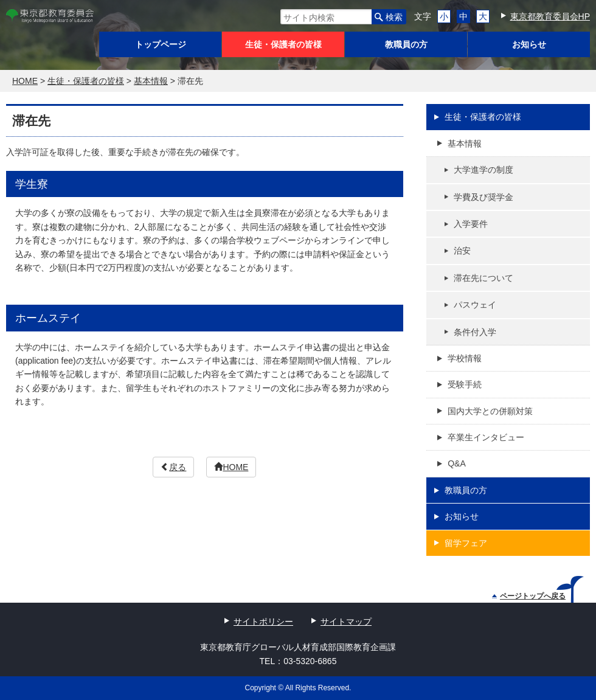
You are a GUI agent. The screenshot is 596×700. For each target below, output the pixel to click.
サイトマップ (346, 622)
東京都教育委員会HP (550, 16)
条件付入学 (475, 332)
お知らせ (529, 44)
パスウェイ (475, 305)
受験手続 (465, 384)
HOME (231, 467)
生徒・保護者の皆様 (283, 44)
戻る (173, 467)
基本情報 (465, 144)
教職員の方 (406, 44)
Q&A (457, 463)
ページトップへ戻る (529, 596)
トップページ (161, 44)
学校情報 (465, 358)
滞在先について (483, 278)
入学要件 (471, 224)
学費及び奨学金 (483, 197)
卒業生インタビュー (486, 437)
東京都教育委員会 (50, 16)
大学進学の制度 (483, 170)
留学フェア (466, 543)
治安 (462, 251)
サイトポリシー (263, 622)
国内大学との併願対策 (490, 411)
